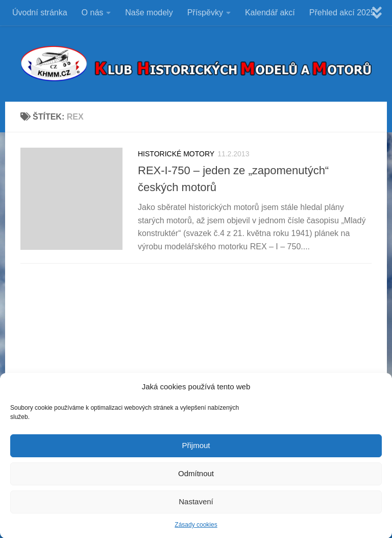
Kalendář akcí (270, 13)
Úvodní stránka (40, 13)
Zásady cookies (196, 529)
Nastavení (196, 506)
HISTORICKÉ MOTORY (176, 154)
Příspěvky (205, 13)
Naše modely (149, 13)
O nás (93, 13)
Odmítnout (196, 477)
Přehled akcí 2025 (342, 13)
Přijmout (196, 449)
